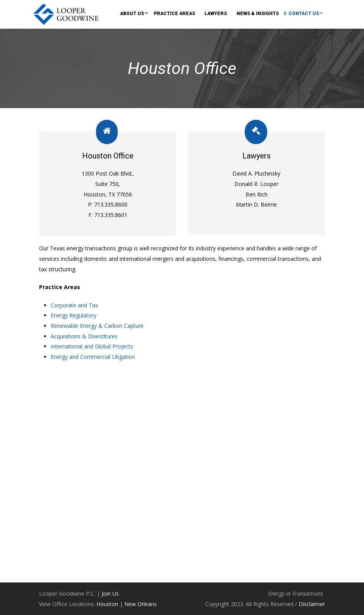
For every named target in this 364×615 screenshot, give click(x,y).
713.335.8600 (110, 204)
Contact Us (304, 14)
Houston (107, 604)
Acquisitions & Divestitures (84, 336)
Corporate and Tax (74, 305)
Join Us (110, 593)
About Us (132, 14)
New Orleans (141, 604)
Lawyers (216, 14)
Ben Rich (257, 194)
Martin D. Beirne (256, 204)
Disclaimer (312, 604)
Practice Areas (174, 14)
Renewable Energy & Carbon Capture (97, 326)
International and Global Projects (92, 346)
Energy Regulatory (74, 315)
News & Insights (258, 14)
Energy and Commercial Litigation (93, 357)
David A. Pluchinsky (256, 173)
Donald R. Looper (256, 184)
